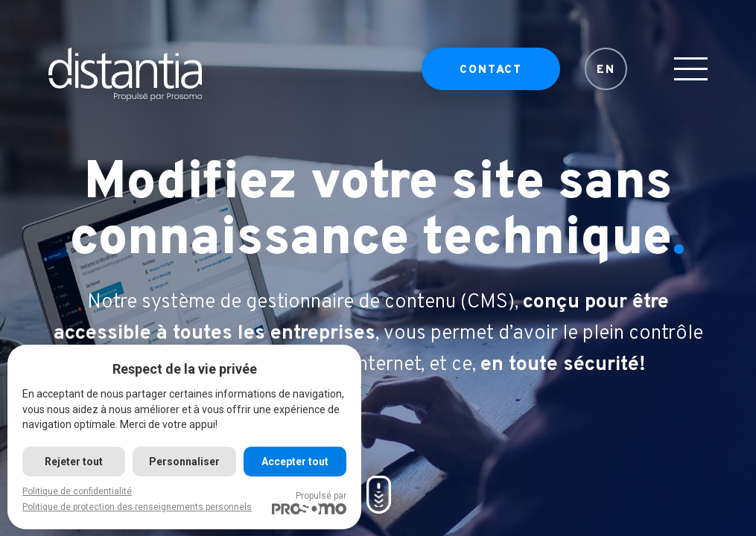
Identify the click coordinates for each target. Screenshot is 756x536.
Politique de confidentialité (77, 491)
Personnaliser (184, 462)
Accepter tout (295, 462)
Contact (491, 71)
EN (606, 71)
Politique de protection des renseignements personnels (137, 507)
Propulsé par (309, 502)
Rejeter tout (74, 462)
